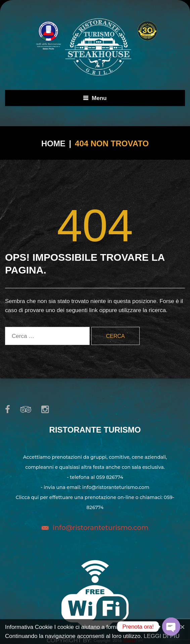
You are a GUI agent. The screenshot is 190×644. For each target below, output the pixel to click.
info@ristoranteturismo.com (101, 528)
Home (53, 143)
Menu (99, 98)
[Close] (182, 627)
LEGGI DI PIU (162, 636)
